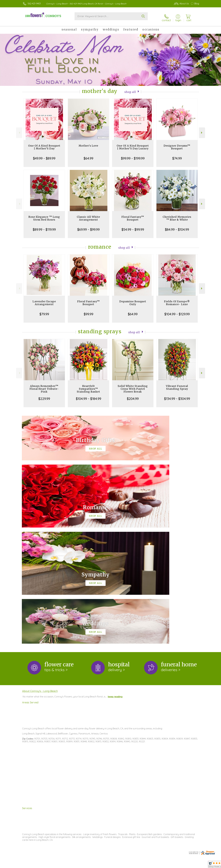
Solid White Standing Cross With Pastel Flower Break (133, 386)
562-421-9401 (34, 4)
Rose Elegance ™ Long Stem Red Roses (44, 216)
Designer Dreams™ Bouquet (177, 144)
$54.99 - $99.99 (133, 227)
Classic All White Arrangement (88, 216)
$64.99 (88, 156)
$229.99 (44, 396)
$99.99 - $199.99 (133, 156)
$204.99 (133, 396)
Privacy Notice (154, 865)
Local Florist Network (174, 865)
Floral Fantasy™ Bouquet (133, 216)
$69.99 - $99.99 (88, 227)
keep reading (115, 578)
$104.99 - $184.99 (89, 396)
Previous (19, 130)
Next (202, 130)
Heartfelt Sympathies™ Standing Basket (88, 386)
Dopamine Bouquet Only (133, 300)
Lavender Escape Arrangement (44, 300)
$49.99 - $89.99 (44, 156)
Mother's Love (88, 143)
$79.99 (44, 311)
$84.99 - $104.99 (177, 227)
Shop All (130, 89)
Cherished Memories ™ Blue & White (177, 216)
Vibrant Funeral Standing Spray (177, 385)
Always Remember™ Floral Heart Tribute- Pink (44, 386)
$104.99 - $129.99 (177, 311)
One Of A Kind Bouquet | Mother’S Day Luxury (133, 144)
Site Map (191, 865)
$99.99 (89, 311)
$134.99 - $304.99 (177, 396)
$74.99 (177, 156)
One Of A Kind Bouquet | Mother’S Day (44, 144)
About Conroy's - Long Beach (40, 572)
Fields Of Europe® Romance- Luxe (177, 300)
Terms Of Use (137, 865)
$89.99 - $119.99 (44, 227)
